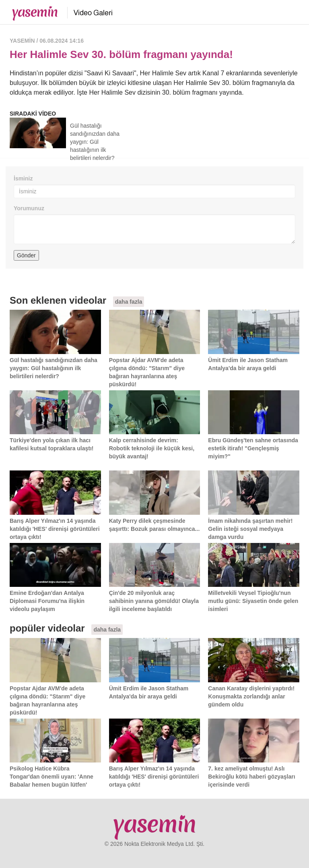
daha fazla (129, 302)
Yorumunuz (29, 208)
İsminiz (23, 178)
